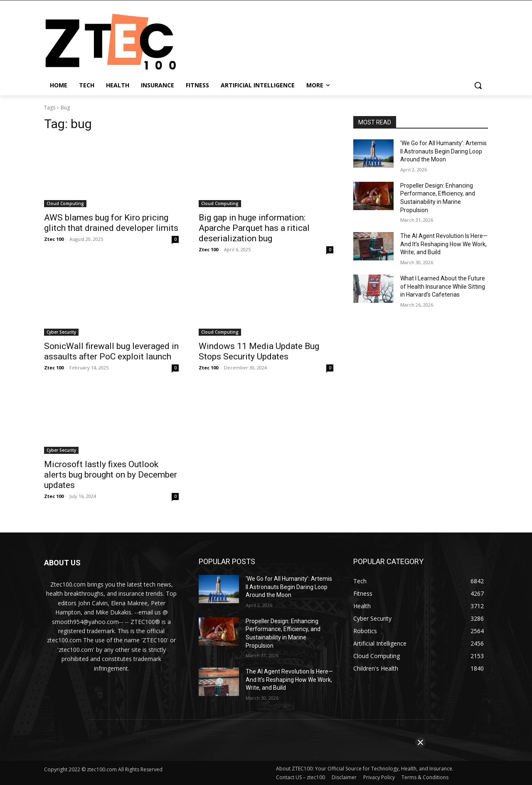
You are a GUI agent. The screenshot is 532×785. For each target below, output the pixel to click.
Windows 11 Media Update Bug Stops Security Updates (259, 351)
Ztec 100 (54, 239)
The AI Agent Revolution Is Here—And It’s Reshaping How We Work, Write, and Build (444, 244)
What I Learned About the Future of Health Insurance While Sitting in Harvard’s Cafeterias (443, 286)
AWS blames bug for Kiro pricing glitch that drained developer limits (111, 223)
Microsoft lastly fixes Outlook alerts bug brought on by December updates (111, 475)
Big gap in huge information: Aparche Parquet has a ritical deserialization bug (254, 228)
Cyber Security (61, 332)
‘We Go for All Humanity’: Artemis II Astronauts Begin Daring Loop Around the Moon (443, 151)
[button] (478, 85)
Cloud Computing (65, 203)
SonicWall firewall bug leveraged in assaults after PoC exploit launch (111, 351)
